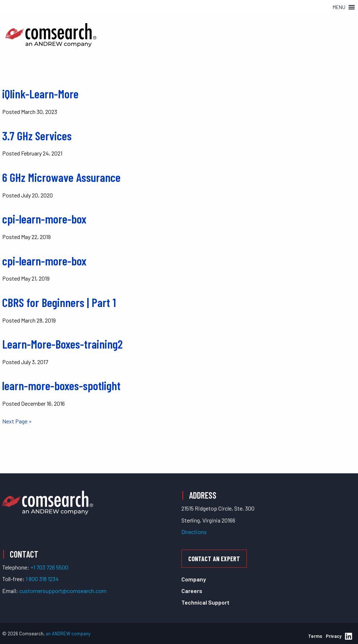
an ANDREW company (68, 634)
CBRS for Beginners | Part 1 (59, 302)
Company (194, 579)
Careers (192, 591)
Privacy (334, 636)
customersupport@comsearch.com (63, 591)
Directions (194, 532)
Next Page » (17, 421)
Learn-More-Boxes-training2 (62, 344)
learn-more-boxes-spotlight (61, 385)
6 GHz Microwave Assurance (61, 177)
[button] (339, 7)
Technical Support (205, 602)
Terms (315, 636)
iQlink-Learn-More (40, 94)
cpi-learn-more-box (44, 219)
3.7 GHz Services (37, 136)
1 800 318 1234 (42, 579)
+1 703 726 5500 (49, 567)
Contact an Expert (214, 559)
